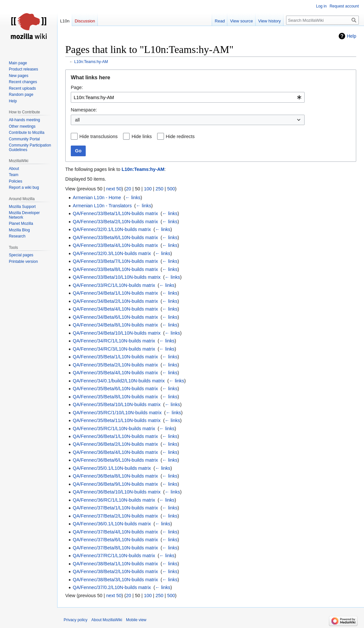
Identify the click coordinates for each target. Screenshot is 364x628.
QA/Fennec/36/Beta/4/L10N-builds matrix (115, 452)
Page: (77, 87)
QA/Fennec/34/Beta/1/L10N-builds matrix (115, 293)
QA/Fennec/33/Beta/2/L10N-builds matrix (115, 222)
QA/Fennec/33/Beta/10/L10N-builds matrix (117, 277)
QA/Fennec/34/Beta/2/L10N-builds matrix (115, 301)
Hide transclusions (99, 136)
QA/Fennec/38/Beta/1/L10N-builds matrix (115, 564)
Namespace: (84, 110)
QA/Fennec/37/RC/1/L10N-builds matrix (114, 556)
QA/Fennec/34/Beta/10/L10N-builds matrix (117, 333)
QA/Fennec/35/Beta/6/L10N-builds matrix (115, 389)
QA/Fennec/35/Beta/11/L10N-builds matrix (117, 420)
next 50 (114, 189)
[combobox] (188, 97)
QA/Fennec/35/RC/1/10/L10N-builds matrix (117, 413)
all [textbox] (77, 120)
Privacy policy (75, 620)
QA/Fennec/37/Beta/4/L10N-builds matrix (115, 532)
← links (133, 198)
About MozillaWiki (107, 620)
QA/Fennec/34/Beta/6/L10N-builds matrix (115, 317)
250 (159, 189)
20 (129, 189)
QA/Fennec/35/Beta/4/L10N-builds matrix (115, 373)
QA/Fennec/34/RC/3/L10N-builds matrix (114, 349)
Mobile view (136, 620)
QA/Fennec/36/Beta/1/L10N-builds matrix (115, 436)
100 (148, 189)
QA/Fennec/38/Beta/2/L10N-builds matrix (115, 571)
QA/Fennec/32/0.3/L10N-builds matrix (112, 253)
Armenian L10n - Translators (102, 206)
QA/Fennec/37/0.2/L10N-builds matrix (112, 587)
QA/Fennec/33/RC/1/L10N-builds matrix (114, 285)
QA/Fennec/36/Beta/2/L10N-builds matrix (115, 444)
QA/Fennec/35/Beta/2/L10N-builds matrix (115, 365)
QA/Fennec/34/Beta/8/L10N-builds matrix (115, 325)
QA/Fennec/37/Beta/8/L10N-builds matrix (115, 548)
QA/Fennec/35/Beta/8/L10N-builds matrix (115, 397)
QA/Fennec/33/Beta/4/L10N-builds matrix (115, 245)
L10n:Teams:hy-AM (91, 62)
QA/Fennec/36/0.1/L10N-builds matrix (112, 524)
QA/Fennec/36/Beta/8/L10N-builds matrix (115, 476)
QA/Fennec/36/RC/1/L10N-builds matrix (114, 500)
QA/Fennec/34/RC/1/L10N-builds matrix (114, 341)
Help (351, 36)
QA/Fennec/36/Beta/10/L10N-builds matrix (117, 492)
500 (171, 189)
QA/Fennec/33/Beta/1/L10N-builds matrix (115, 213)
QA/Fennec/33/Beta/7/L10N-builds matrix (115, 261)
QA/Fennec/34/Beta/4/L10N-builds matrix (115, 309)
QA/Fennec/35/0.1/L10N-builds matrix (112, 468)
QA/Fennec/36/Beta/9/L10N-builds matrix (115, 484)
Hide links (142, 136)
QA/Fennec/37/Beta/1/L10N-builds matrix (115, 508)
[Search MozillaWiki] (322, 20)
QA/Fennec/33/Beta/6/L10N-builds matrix (115, 237)
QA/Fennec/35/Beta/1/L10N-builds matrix (115, 357)
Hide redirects (180, 136)
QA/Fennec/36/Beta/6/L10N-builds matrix (115, 460)
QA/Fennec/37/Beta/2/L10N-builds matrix (115, 516)
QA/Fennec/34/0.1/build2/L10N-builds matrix (119, 381)
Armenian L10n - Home (97, 198)
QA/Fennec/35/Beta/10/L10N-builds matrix (117, 404)
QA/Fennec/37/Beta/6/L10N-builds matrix (115, 540)
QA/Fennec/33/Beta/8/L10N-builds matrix (115, 269)
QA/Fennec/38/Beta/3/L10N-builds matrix (115, 580)
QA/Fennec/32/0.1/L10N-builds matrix (112, 229)
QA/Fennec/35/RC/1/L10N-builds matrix (114, 429)
